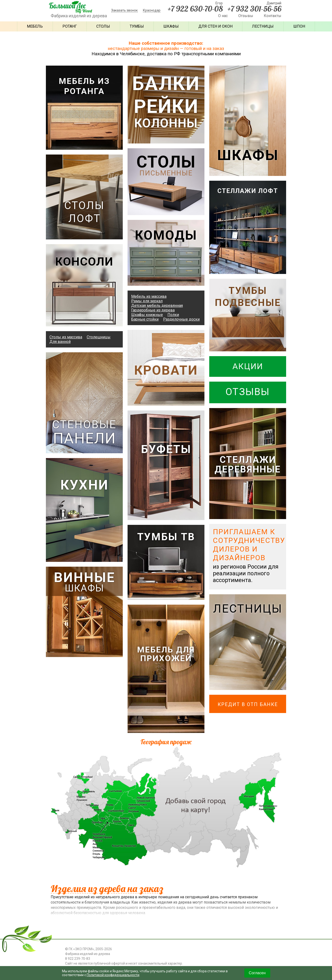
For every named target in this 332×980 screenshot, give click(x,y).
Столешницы (99, 337)
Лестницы (263, 26)
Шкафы (171, 26)
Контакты (273, 16)
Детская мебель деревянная (157, 305)
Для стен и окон (215, 26)
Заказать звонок (124, 10)
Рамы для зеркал (147, 301)
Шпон (299, 26)
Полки (173, 314)
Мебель (35, 26)
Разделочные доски (181, 319)
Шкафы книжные (147, 314)
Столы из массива (66, 337)
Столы (103, 26)
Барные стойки (145, 319)
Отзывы (246, 16)
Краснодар (152, 10)
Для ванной (60, 341)
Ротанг (70, 26)
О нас (223, 16)
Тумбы (137, 26)
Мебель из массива (149, 296)
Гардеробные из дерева (153, 310)
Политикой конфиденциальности (113, 975)
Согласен (257, 973)
